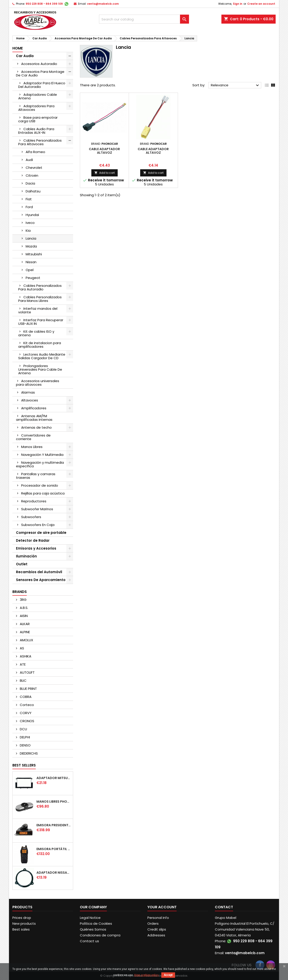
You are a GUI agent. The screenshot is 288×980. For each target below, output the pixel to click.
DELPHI (24, 737)
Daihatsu (33, 191)
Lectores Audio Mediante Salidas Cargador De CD (42, 356)
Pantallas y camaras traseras (36, 476)
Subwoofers (31, 517)
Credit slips (157, 929)
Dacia (30, 183)
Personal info (158, 918)
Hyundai (32, 215)
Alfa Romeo (35, 152)
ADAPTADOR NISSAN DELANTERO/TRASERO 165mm (54, 873)
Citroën (32, 175)
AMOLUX (26, 640)
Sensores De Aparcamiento (41, 580)
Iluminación (26, 556)
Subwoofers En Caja (38, 525)
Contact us (89, 941)
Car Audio (25, 56)
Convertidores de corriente (33, 437)
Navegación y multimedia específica (40, 464)
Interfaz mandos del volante (38, 310)
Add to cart (105, 173)
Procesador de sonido (40, 485)
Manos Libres (32, 447)
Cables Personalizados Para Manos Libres (40, 299)
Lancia (31, 238)
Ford (29, 207)
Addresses (156, 935)
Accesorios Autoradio (39, 64)
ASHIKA (25, 656)
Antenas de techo (36, 427)
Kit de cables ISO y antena (36, 333)
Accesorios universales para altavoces (38, 383)
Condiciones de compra (100, 935)
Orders (153, 923)
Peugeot (33, 278)
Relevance (235, 85)
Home (18, 48)
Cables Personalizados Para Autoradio (40, 287)
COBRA (25, 697)
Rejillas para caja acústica (43, 493)
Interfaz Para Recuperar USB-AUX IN (41, 322)
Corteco (26, 705)
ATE (22, 664)
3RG (23, 600)
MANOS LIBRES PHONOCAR (54, 802)
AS (21, 648)
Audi (29, 160)
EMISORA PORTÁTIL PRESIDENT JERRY (54, 849)
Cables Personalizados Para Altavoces (40, 142)
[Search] (144, 19)
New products (24, 923)
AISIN (23, 616)
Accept (168, 975)
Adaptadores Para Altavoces (36, 108)
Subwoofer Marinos (37, 509)
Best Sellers (24, 765)
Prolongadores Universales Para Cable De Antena (40, 369)
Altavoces (30, 400)
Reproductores (34, 501)
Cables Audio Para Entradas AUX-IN (36, 131)
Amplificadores (34, 408)
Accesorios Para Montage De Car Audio (40, 73)
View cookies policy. (147, 975)
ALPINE (24, 632)
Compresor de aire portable (41, 533)
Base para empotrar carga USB (38, 119)
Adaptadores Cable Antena (38, 96)
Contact (224, 907)
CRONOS (27, 721)
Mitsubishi (34, 254)
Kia (28, 231)
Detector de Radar (33, 540)
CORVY (25, 713)
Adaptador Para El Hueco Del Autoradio (42, 85)
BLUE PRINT (28, 689)
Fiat (29, 199)
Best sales (21, 929)
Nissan (31, 262)
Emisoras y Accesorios (36, 548)
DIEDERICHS (28, 753)
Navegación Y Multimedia (42, 455)
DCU (23, 729)
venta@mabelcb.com (103, 4)
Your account (162, 907)
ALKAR (24, 624)
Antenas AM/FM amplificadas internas (34, 418)
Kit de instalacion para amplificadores (40, 345)
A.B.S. (24, 608)
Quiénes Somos (93, 929)
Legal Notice (90, 918)
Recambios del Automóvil (39, 572)
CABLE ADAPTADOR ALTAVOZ (104, 151)
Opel (30, 270)
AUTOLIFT (27, 672)
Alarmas (28, 392)
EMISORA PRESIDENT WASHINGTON (54, 825)
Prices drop (22, 918)
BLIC (23, 680)
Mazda (31, 246)
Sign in (238, 4)
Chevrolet (34, 168)
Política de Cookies (96, 923)
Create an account (261, 4)
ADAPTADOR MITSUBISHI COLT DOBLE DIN (54, 778)
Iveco (30, 223)
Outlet (22, 564)
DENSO (25, 745)
